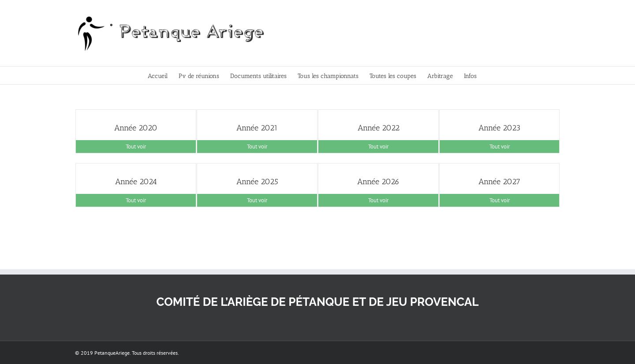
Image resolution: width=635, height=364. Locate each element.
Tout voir (136, 147)
